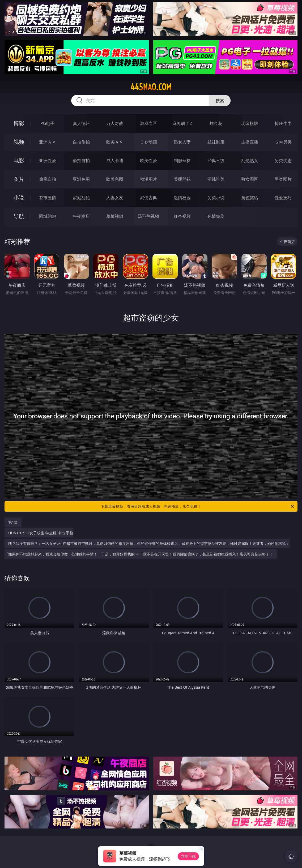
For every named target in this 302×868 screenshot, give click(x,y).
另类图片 (283, 179)
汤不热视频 (148, 216)
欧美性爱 (148, 160)
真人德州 (81, 123)
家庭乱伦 (81, 198)
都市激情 (48, 198)
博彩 (19, 123)
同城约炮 (48, 216)
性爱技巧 (283, 198)
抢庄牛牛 (283, 123)
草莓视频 (115, 216)
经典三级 (216, 160)
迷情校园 (182, 198)
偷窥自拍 (48, 179)
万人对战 (115, 123)
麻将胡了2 (182, 123)
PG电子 (47, 123)
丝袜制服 (216, 142)
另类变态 (283, 160)
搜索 (220, 101)
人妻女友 (115, 198)
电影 (19, 160)
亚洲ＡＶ (48, 142)
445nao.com (151, 87)
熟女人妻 (182, 142)
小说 (19, 198)
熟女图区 (250, 179)
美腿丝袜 (182, 179)
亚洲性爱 (48, 160)
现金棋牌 (250, 123)
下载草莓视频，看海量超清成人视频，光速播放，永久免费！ (198, 506)
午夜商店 (81, 216)
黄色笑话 (250, 198)
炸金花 (216, 123)
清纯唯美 (216, 179)
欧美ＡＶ (115, 142)
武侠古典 (148, 198)
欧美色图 (115, 179)
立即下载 (188, 856)
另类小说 (216, 198)
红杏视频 (182, 216)
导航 (19, 216)
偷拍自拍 (81, 160)
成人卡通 (115, 160)
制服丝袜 (182, 160)
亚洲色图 (81, 179)
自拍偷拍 (81, 142)
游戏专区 (148, 123)
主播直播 (250, 142)
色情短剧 (216, 216)
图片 (19, 179)
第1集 (13, 522)
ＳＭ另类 (283, 142)
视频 (19, 142)
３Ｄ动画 (148, 142)
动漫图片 (148, 179)
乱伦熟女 (250, 160)
